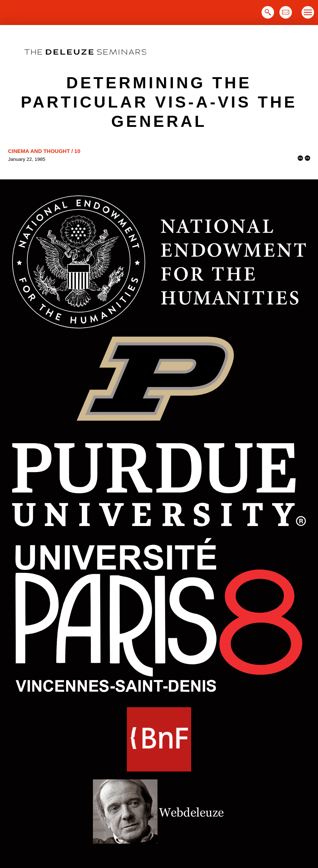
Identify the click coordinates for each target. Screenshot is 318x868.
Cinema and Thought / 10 (44, 151)
